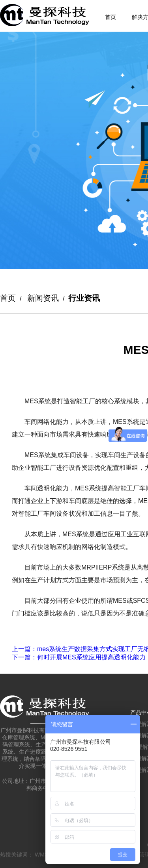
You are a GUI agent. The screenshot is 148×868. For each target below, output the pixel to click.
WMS (41, 855)
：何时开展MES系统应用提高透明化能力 (79, 657)
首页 (111, 17)
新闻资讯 (43, 298)
